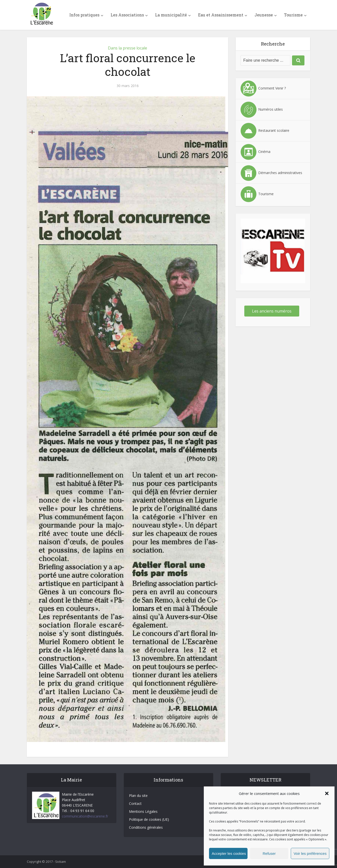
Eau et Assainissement (221, 15)
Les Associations (127, 15)
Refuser (269, 853)
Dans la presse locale (127, 48)
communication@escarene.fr (85, 816)
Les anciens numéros (272, 311)
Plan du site (138, 796)
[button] (327, 793)
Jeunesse (264, 15)
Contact (135, 803)
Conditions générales (146, 827)
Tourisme (293, 15)
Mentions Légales (143, 811)
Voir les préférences (310, 853)
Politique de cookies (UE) (149, 819)
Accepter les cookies (229, 853)
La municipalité (171, 15)
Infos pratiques (84, 15)
